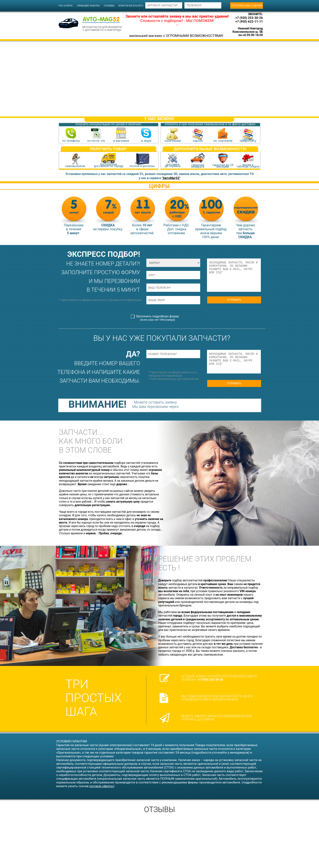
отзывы (109, 6)
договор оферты (101, 786)
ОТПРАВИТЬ (234, 300)
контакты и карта (131, 6)
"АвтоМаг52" (171, 178)
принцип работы (88, 6)
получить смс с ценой (247, 6)
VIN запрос (66, 6)
